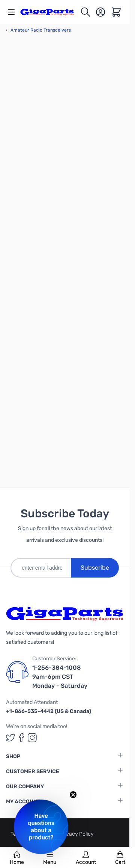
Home (17, 858)
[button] (41, 827)
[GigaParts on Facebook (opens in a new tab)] (21, 738)
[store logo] (50, 12)
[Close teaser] (73, 795)
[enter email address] (41, 568)
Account (86, 858)
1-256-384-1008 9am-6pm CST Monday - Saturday (60, 677)
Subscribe (95, 568)
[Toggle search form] (85, 12)
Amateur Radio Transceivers (38, 30)
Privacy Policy (77, 834)
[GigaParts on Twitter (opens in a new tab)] (10, 738)
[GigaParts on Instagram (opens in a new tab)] (32, 738)
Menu (50, 858)
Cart (120, 858)
